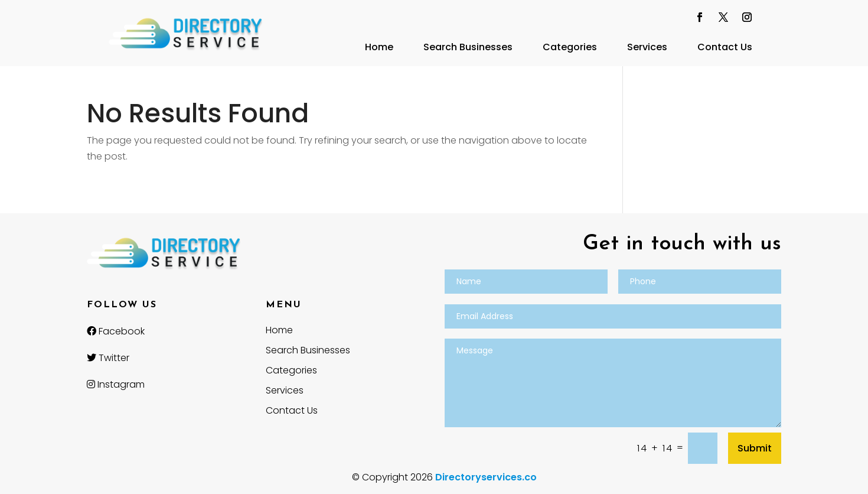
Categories (570, 47)
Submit (755, 448)
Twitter (108, 358)
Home (379, 47)
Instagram (116, 384)
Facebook (116, 331)
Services (647, 47)
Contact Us (725, 47)
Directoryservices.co (486, 477)
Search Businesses (468, 47)
